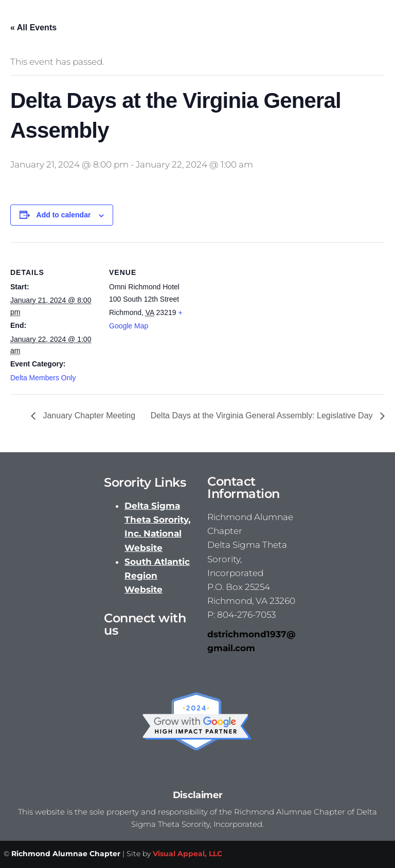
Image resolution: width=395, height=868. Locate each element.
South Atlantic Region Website (157, 576)
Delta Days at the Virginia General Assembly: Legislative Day (263, 415)
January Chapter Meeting (88, 415)
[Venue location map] (262, 313)
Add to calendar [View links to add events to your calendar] (64, 215)
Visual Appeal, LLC (187, 854)
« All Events (33, 27)
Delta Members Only (43, 378)
